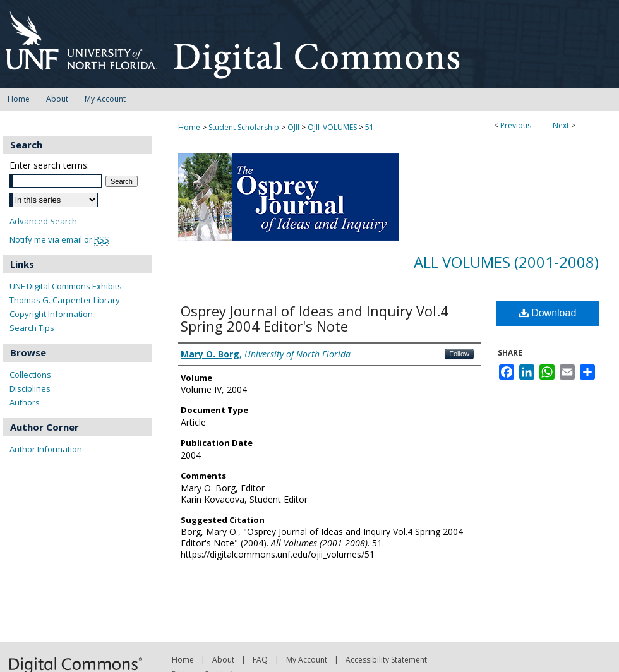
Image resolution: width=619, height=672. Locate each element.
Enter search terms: (49, 165)
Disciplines (30, 388)
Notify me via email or (59, 240)
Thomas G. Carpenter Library (65, 300)
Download (548, 313)
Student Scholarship (244, 127)
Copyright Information (51, 314)
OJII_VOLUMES (332, 127)
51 (370, 127)
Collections (30, 375)
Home (189, 127)
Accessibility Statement (386, 660)
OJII (293, 127)
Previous (516, 125)
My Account (307, 660)
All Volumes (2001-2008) (506, 262)
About (223, 660)
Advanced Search (43, 221)
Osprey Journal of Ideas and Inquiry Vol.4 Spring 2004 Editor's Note (315, 318)
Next (561, 125)
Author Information (46, 449)
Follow (459, 354)
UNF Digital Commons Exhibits (66, 286)
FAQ (260, 660)
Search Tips (32, 328)
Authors (25, 402)
